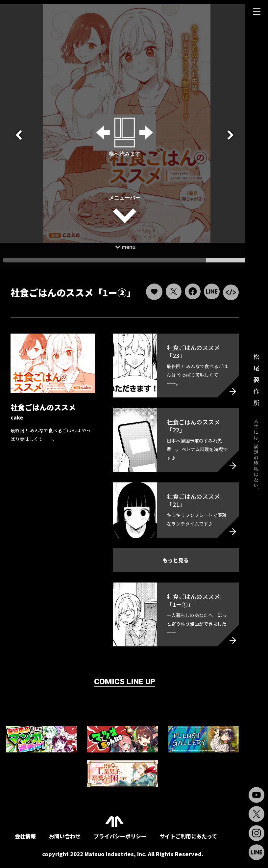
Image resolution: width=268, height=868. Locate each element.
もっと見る (173, 563)
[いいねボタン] (150, 291)
